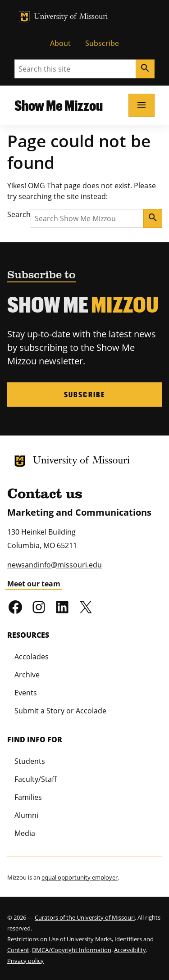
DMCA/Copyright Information (72, 950)
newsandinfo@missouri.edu (55, 565)
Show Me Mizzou (59, 105)
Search (19, 214)
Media (25, 833)
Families (28, 797)
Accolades (32, 657)
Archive (27, 675)
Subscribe (102, 43)
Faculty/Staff (36, 779)
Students (30, 761)
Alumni (26, 815)
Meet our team (34, 584)
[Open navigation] (142, 105)
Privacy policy (25, 961)
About (60, 43)
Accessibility (130, 950)
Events (26, 693)
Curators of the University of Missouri (85, 917)
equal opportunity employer (80, 877)
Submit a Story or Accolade (60, 711)
